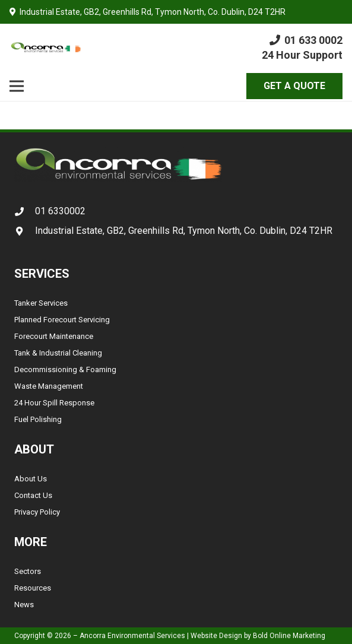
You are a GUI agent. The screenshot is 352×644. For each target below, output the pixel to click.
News (24, 605)
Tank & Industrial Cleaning (58, 353)
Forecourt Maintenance (54, 336)
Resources (33, 588)
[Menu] (17, 86)
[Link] (46, 47)
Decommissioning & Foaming (65, 369)
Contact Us (33, 495)
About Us (31, 479)
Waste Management (49, 386)
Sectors (28, 571)
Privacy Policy (37, 512)
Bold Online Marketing (289, 636)
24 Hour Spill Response (54, 403)
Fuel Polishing (38, 419)
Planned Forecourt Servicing (62, 320)
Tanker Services (41, 303)
